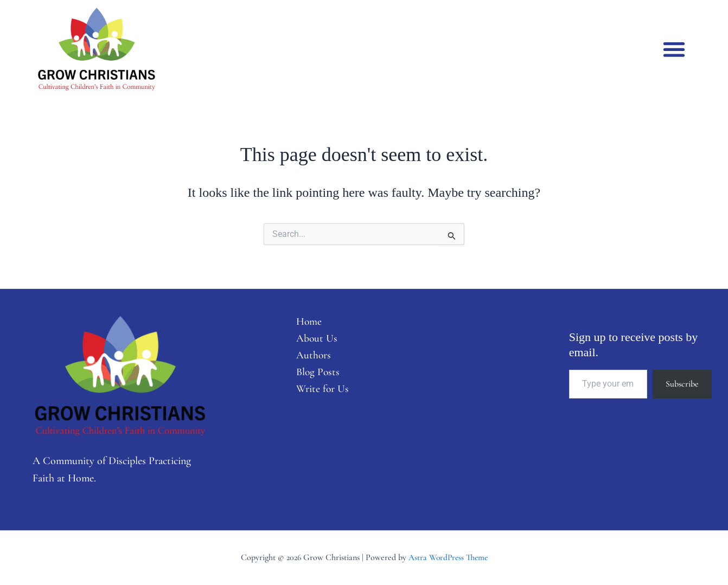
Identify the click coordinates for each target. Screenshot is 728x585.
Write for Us (319, 391)
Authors (310, 357)
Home (305, 322)
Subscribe (682, 384)
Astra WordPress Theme (448, 557)
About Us (313, 339)
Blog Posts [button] (315, 374)
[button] (674, 49)
